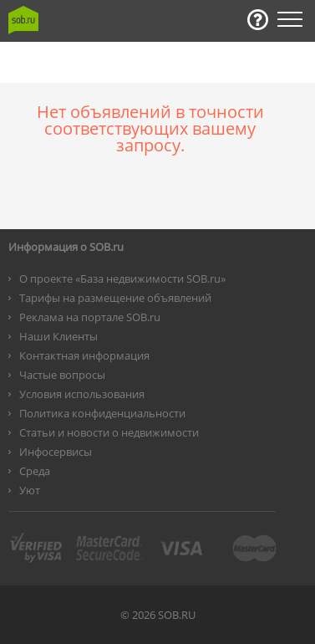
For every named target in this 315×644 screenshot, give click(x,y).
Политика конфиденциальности (102, 413)
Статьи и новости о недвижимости (109, 432)
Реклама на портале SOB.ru (90, 317)
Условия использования (82, 394)
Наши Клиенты (58, 336)
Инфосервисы (56, 452)
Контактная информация (84, 355)
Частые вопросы (62, 375)
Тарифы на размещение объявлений (115, 298)
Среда (35, 471)
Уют (30, 490)
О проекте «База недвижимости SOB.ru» (122, 279)
